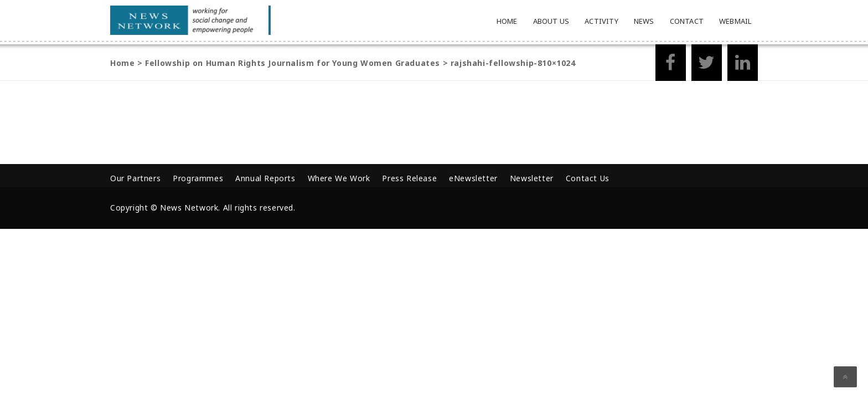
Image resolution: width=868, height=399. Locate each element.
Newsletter (532, 178)
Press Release (409, 178)
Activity (601, 21)
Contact (687, 21)
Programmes (198, 178)
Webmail (735, 21)
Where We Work (339, 178)
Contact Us (588, 178)
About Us (551, 21)
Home (507, 21)
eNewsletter (473, 178)
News (644, 21)
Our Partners (135, 178)
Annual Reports (265, 178)
